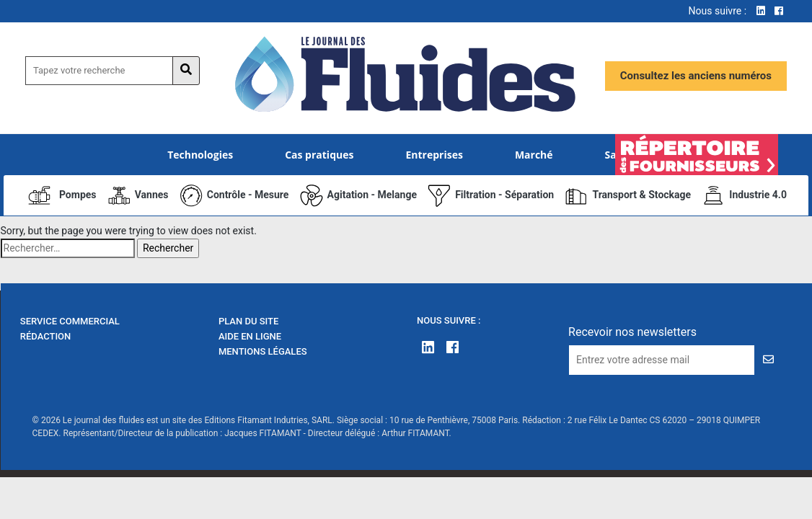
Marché (534, 155)
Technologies (200, 155)
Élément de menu (697, 155)
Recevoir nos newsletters (632, 332)
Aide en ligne (250, 336)
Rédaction (46, 336)
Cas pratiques (319, 155)
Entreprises (434, 155)
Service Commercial (70, 321)
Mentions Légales (263, 351)
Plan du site (248, 321)
